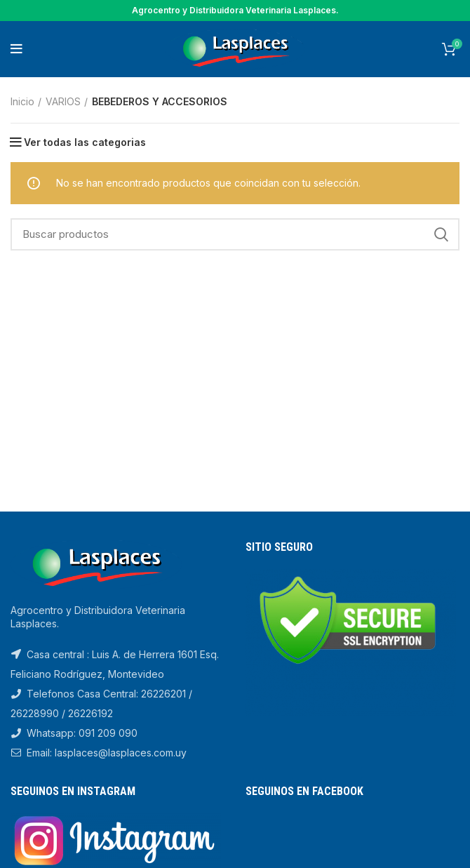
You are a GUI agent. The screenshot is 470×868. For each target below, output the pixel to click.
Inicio (22, 101)
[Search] (235, 234)
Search (441, 234)
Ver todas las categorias (85, 142)
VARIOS (63, 101)
